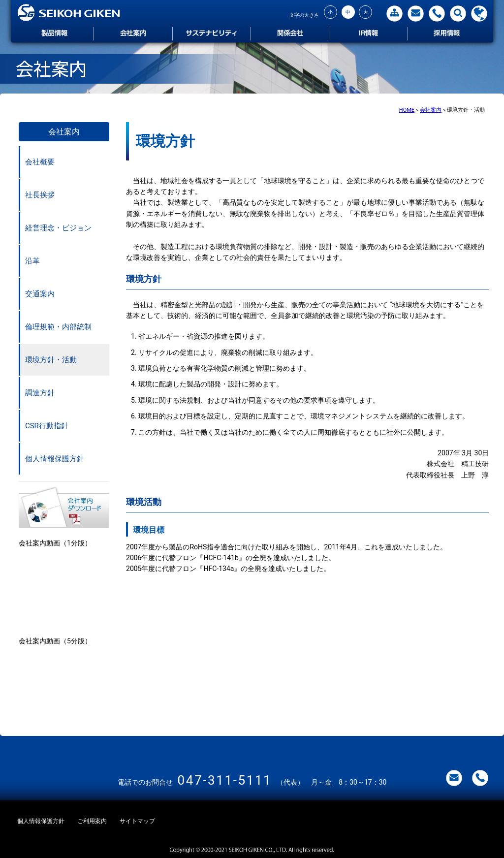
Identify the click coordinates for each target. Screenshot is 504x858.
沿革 (32, 261)
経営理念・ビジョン (58, 228)
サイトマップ (142, 821)
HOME (407, 110)
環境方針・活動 (51, 360)
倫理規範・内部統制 (58, 327)
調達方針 (40, 393)
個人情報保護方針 (55, 459)
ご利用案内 (95, 821)
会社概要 (40, 162)
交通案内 (40, 294)
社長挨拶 (40, 195)
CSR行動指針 (47, 426)
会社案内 (431, 110)
